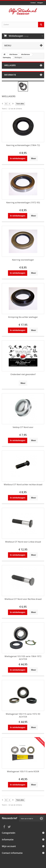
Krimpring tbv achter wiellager (23, 317)
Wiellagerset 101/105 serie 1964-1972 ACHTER (23, 658)
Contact (33, 3)
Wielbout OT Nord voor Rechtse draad (23, 599)
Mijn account (9, 846)
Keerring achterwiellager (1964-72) (23, 145)
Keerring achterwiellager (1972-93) (23, 202)
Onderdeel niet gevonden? (23, 374)
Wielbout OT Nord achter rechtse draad (23, 484)
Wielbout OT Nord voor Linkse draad (23, 542)
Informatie (10, 75)
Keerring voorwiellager (23, 260)
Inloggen (40, 3)
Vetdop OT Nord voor (23, 427)
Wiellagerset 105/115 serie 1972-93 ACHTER (23, 715)
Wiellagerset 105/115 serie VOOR (23, 771)
